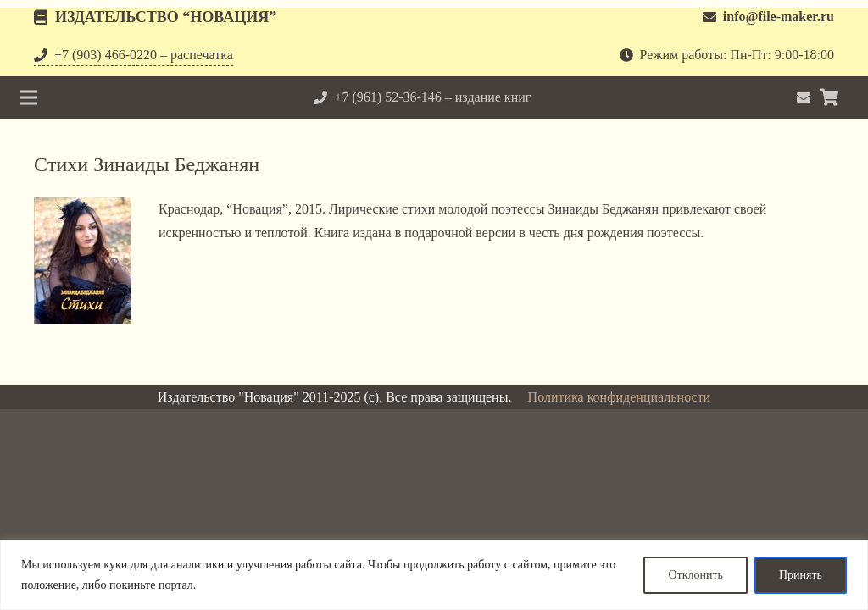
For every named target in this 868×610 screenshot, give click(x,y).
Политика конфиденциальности (620, 397)
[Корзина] (829, 97)
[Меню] (29, 97)
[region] (434, 575)
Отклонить (696, 575)
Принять (801, 575)
